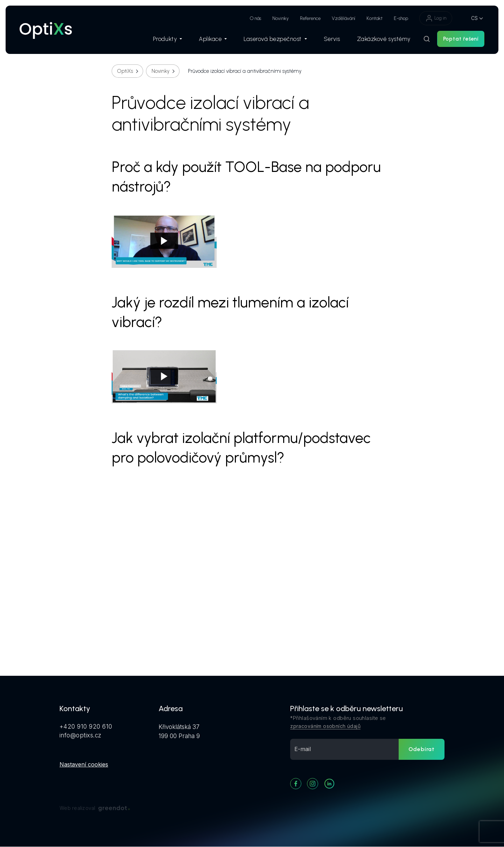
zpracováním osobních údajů (325, 726)
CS (474, 18)
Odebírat (422, 749)
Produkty (167, 39)
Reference (310, 18)
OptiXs (125, 71)
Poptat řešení (461, 39)
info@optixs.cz (80, 735)
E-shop (401, 18)
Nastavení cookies (84, 764)
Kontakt (374, 18)
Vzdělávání (344, 18)
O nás (255, 18)
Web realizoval (95, 808)
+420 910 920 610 (86, 727)
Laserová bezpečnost (275, 39)
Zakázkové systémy (384, 39)
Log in (436, 18)
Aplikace (213, 39)
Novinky (281, 18)
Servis (332, 39)
